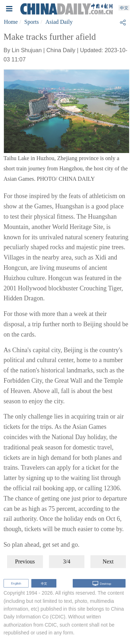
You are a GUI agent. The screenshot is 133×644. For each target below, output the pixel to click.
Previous (25, 561)
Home (11, 22)
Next (108, 561)
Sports (32, 22)
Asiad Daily (59, 22)
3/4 (67, 561)
